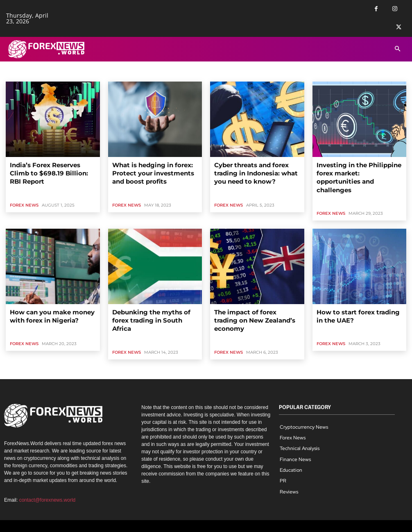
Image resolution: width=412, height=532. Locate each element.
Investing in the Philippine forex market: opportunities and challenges (358, 171)
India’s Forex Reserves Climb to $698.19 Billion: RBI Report (50, 168)
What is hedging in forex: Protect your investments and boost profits (154, 171)
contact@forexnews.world (48, 476)
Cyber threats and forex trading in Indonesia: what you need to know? (257, 171)
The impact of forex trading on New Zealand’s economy (253, 302)
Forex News (24, 194)
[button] (397, 49)
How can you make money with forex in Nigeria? (50, 302)
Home (13, 74)
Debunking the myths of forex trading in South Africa (151, 302)
